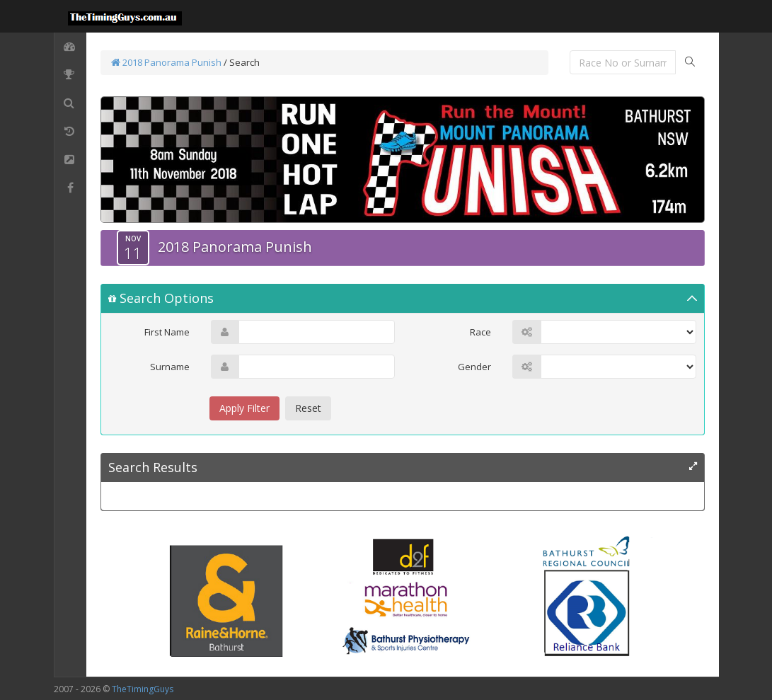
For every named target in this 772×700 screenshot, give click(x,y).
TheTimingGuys (143, 689)
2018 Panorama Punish (166, 62)
